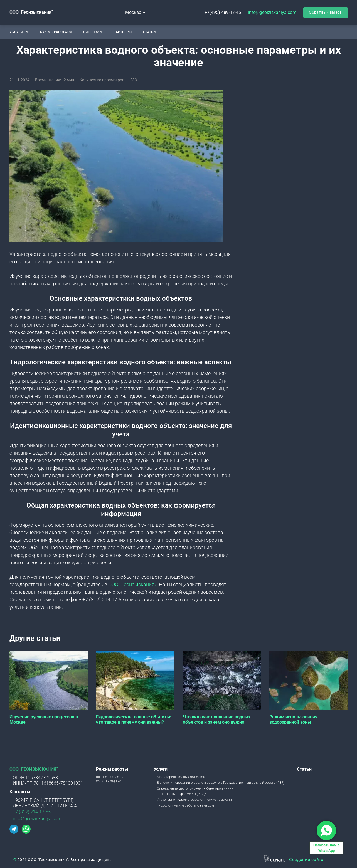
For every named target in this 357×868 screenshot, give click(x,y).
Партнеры (122, 32)
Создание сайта (306, 860)
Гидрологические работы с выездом (185, 805)
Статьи (149, 32)
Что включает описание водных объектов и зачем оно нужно (217, 719)
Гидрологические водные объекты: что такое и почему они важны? (134, 719)
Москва (133, 12)
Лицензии (92, 32)
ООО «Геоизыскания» (132, 584)
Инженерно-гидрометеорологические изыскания (195, 800)
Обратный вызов (325, 12)
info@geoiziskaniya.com (272, 12)
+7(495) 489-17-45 (223, 12)
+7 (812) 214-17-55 (32, 812)
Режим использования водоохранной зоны (293, 719)
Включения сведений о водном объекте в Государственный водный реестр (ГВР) (221, 783)
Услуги (16, 32)
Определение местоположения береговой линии (195, 788)
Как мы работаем (56, 32)
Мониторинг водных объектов (181, 777)
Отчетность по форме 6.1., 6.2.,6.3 (183, 794)
